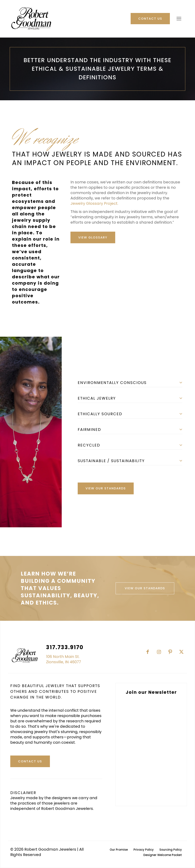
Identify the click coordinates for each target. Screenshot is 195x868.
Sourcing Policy (171, 850)
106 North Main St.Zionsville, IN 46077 (64, 659)
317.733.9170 (65, 647)
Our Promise (119, 850)
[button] (130, 381)
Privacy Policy (144, 850)
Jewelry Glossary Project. (94, 203)
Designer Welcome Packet (163, 855)
